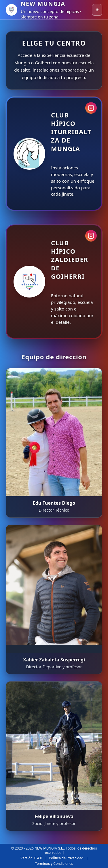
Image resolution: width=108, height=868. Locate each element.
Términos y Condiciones (54, 864)
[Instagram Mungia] (91, 108)
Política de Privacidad (66, 858)
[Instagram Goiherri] (91, 236)
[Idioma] (97, 10)
